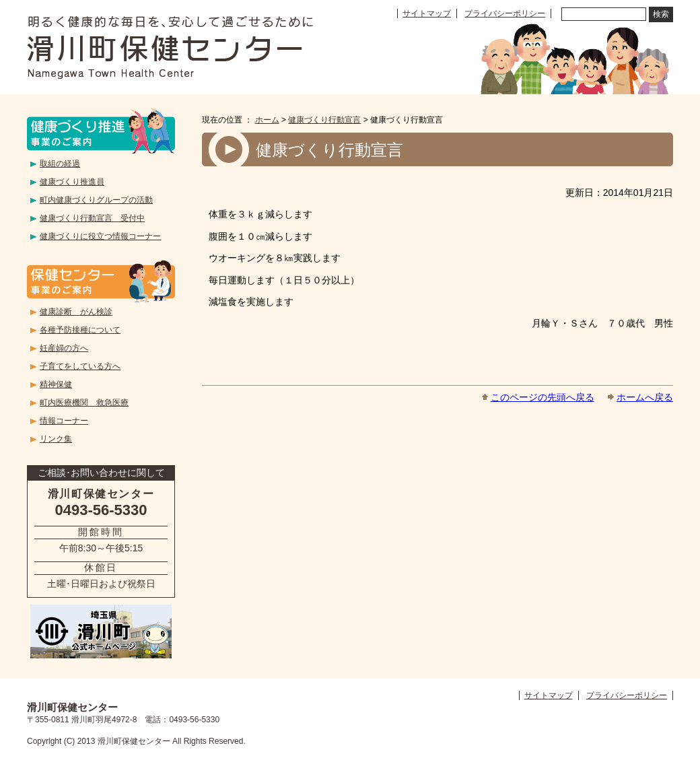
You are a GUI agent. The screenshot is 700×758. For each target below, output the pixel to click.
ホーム (267, 120)
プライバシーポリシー (505, 13)
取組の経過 (60, 164)
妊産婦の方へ (64, 348)
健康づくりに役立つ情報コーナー (100, 236)
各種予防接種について (80, 330)
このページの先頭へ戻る (542, 397)
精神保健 (56, 384)
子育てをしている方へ (80, 366)
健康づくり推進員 (72, 182)
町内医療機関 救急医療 (84, 403)
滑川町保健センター (170, 47)
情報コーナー (64, 421)
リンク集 (56, 439)
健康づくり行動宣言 (324, 120)
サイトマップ (427, 13)
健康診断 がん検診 (76, 312)
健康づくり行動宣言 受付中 (92, 218)
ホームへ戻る (645, 397)
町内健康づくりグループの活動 (96, 200)
